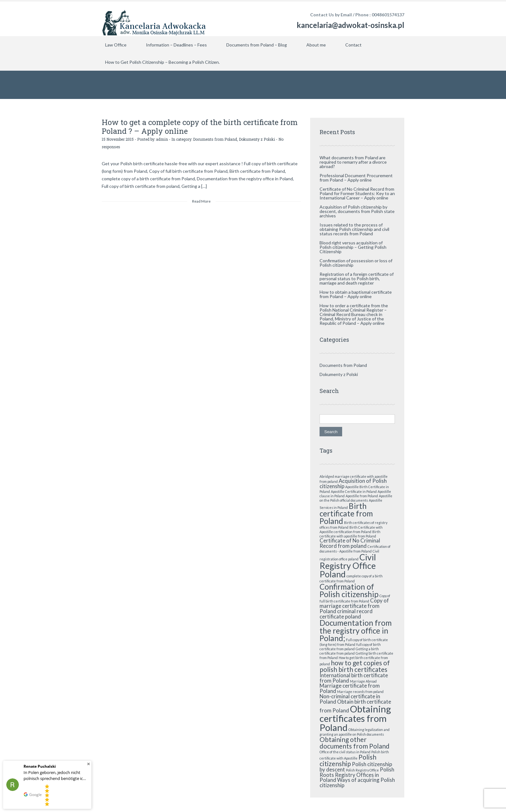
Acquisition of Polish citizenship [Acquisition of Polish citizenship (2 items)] (353, 483)
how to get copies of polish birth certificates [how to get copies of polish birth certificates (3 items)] (355, 666)
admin (162, 139)
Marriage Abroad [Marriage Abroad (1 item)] (363, 681)
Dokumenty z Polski (257, 139)
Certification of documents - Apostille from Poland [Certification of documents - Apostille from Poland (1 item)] (355, 549)
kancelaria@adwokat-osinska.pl (350, 25)
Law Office (116, 45)
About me (316, 45)
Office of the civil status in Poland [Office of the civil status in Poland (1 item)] (345, 752)
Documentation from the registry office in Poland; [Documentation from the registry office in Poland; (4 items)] (356, 630)
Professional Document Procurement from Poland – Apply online (356, 178)
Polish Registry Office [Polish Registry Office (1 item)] (362, 770)
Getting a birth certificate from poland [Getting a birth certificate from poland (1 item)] (349, 651)
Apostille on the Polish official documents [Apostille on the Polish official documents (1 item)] (356, 498)
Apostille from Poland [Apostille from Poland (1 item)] (362, 496)
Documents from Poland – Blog (257, 45)
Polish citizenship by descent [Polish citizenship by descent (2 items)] (356, 767)
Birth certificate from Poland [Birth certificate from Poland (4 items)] (346, 514)
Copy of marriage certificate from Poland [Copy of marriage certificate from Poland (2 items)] (354, 606)
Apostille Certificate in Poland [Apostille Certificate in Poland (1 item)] (354, 491)
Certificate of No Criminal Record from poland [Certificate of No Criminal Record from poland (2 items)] (350, 543)
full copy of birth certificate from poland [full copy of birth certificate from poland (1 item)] (350, 647)
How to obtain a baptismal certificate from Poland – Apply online (356, 294)
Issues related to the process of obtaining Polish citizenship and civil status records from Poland (354, 229)
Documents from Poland (215, 139)
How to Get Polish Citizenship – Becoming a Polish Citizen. (162, 62)
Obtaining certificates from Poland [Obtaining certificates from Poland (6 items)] (355, 718)
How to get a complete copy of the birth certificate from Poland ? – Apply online (200, 127)
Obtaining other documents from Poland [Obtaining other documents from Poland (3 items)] (355, 743)
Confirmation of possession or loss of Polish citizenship (356, 263)
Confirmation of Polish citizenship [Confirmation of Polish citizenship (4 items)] (349, 590)
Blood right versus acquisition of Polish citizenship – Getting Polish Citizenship (353, 247)
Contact (353, 45)
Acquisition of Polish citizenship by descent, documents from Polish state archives (357, 211)
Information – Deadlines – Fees (176, 45)
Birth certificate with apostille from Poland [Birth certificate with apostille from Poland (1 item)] (350, 534)
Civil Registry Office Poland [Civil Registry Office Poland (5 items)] (348, 566)
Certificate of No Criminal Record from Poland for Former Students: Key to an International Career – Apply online (357, 193)
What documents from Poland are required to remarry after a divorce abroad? (353, 162)
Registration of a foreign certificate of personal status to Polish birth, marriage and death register (357, 278)
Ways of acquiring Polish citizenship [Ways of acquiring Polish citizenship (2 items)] (357, 782)
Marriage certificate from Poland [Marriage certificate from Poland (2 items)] (350, 688)
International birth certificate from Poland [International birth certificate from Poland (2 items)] (354, 678)
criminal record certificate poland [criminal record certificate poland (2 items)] (346, 614)
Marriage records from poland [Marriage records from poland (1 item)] (360, 692)
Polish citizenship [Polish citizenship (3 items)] (348, 760)
